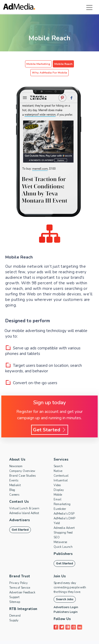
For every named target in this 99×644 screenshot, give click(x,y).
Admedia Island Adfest (24, 504)
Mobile (58, 486)
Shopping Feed (63, 524)
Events (14, 472)
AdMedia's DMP (64, 510)
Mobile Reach (44, 64)
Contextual (61, 467)
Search (58, 458)
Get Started (50, 421)
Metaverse (60, 533)
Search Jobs (65, 591)
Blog (12, 481)
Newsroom (16, 458)
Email (57, 491)
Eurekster (60, 500)
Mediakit (15, 477)
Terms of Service (20, 579)
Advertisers (20, 511)
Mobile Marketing (20, 64)
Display (59, 481)
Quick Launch (63, 538)
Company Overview (22, 462)
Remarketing (62, 496)
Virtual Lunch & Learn (24, 500)
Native (58, 462)
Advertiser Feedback (22, 584)
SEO (57, 529)
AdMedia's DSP (64, 505)
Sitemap (15, 593)
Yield (57, 514)
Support (14, 589)
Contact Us (19, 493)
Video (57, 477)
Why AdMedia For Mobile (74, 64)
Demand (15, 607)
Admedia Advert (64, 519)
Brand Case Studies (22, 467)
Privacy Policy (18, 574)
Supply (14, 612)
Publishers (63, 545)
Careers (14, 486)
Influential (61, 472)
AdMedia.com (48, 640)
